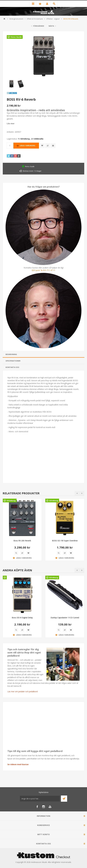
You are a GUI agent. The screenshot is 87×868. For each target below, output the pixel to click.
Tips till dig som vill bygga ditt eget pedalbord (35, 751)
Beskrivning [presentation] (11, 354)
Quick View (16, 553)
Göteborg (11, 501)
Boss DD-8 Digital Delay (22, 618)
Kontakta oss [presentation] (12, 367)
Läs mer (11, 123)
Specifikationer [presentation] (13, 361)
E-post (36, 270)
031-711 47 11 (48, 270)
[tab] (43, 354)
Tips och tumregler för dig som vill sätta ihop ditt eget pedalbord (24, 652)
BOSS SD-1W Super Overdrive (65, 541)
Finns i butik (16, 37)
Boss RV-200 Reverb (22, 541)
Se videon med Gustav (18, 764)
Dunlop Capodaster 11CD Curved (65, 618)
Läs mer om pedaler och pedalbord (23, 691)
